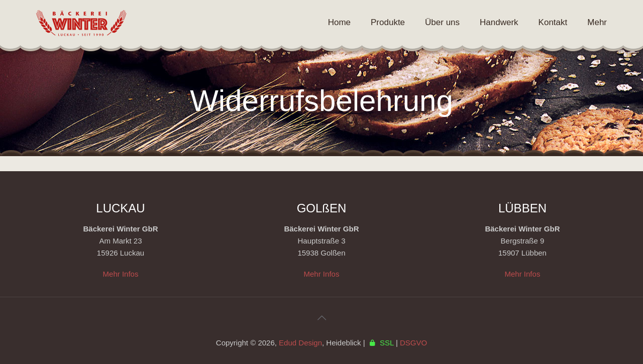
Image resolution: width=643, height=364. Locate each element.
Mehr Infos (121, 274)
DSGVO (413, 343)
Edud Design (300, 343)
